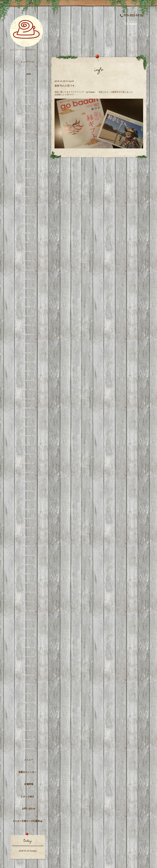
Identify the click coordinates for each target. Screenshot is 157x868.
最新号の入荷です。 (66, 86)
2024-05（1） (29, 178)
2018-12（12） (29, 703)
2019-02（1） (29, 684)
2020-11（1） (29, 500)
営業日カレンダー (27, 772)
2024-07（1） (29, 160)
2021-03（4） (29, 463)
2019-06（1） (29, 648)
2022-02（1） (29, 371)
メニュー (29, 760)
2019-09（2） (29, 620)
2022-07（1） (29, 325)
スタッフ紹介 (27, 797)
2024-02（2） (29, 187)
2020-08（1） (29, 528)
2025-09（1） (29, 95)
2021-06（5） (29, 436)
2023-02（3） (29, 279)
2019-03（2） (29, 675)
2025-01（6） (29, 141)
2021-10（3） (29, 399)
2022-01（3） (29, 381)
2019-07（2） (29, 638)
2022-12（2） (29, 298)
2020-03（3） (29, 565)
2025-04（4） (29, 114)
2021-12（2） (29, 390)
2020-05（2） (29, 546)
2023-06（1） (29, 252)
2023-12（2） (29, 206)
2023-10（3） (29, 224)
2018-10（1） (29, 721)
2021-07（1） (29, 427)
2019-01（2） (29, 694)
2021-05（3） (29, 445)
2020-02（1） (29, 574)
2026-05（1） (29, 86)
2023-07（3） (29, 242)
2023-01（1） (29, 288)
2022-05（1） (29, 344)
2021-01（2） (29, 482)
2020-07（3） (29, 537)
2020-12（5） (29, 491)
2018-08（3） (29, 740)
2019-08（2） (29, 629)
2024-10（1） (29, 150)
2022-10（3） (29, 307)
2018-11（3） (29, 712)
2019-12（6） (29, 592)
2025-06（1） (29, 104)
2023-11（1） (29, 215)
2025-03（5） (29, 123)
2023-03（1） (29, 270)
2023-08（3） (29, 233)
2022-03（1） (29, 362)
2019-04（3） (29, 666)
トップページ (27, 62)
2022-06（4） (29, 335)
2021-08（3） (29, 417)
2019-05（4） (29, 657)
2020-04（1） (29, 555)
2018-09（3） (29, 730)
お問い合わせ (29, 809)
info (29, 74)
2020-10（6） (29, 509)
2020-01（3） (29, 583)
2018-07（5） (29, 749)
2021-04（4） (29, 454)
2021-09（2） (29, 408)
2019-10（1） (29, 611)
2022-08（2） (29, 316)
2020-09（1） (29, 519)
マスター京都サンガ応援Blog (27, 821)
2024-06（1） (29, 169)
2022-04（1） (29, 353)
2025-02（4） (29, 132)
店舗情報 (29, 784)
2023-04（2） (29, 261)
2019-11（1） (29, 601)
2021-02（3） (29, 473)
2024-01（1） (29, 196)
